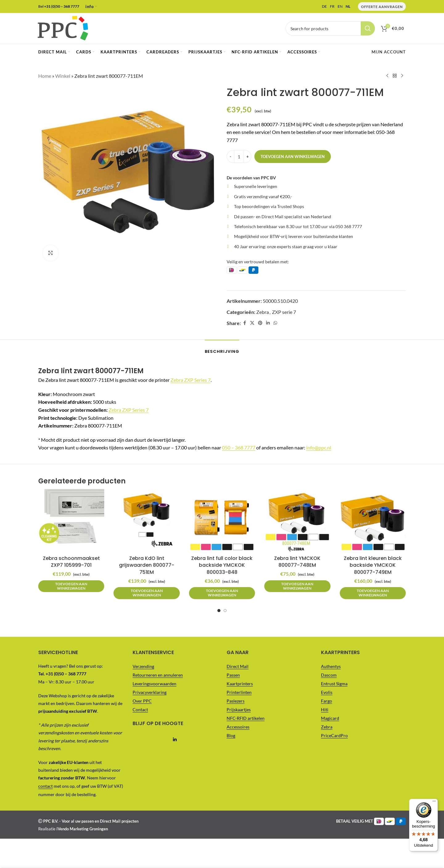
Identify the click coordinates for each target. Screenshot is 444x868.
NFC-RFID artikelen (246, 718)
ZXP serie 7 (284, 312)
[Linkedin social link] (268, 323)
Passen (233, 675)
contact (45, 786)
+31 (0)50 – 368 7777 (62, 6)
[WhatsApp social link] (275, 323)
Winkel (63, 76)
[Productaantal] (239, 156)
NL (348, 6)
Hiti (325, 709)
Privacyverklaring (150, 692)
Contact (140, 709)
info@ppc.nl (319, 447)
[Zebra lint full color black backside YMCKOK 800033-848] (222, 519)
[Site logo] (63, 28)
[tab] (222, 348)
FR (332, 6)
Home (45, 76)
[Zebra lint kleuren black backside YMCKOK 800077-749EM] (373, 519)
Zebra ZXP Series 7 (191, 380)
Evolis (327, 692)
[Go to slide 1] (219, 611)
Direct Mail (238, 666)
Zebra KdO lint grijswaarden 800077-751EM (147, 565)
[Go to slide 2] (225, 611)
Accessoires (238, 727)
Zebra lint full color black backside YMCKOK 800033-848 (222, 565)
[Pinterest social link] (260, 323)
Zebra (263, 312)
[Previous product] (387, 76)
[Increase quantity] (247, 156)
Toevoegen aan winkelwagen (293, 156)
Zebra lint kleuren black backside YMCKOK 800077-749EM (373, 565)
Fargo (327, 701)
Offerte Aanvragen (382, 7)
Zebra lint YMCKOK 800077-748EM (297, 562)
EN (340, 6)
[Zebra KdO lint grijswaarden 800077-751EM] (146, 519)
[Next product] (402, 76)
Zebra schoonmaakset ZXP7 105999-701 (71, 562)
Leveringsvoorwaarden (154, 684)
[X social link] (252, 323)
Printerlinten (239, 692)
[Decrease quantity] (230, 156)
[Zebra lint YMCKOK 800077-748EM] (297, 519)
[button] (71, 586)
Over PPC (142, 701)
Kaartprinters (240, 684)
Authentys (331, 666)
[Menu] (434, 4)
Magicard (330, 718)
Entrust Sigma (334, 684)
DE (324, 6)
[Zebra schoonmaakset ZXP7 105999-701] (71, 519)
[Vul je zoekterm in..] (330, 28)
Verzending (143, 666)
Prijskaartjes (239, 709)
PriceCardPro (334, 735)
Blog (231, 735)
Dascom (329, 675)
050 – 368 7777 (239, 447)
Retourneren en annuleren (158, 675)
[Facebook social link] (245, 323)
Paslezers (236, 701)
